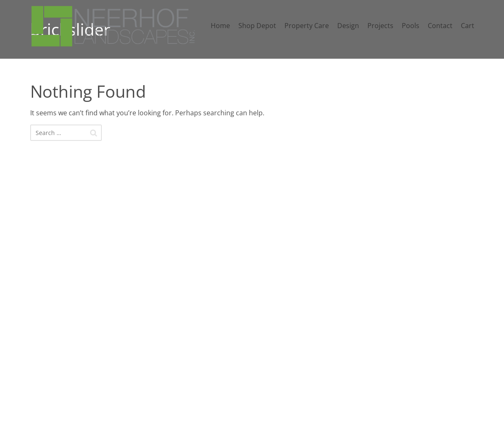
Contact (440, 26)
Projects (380, 26)
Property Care (307, 26)
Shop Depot (257, 26)
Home (220, 26)
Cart (468, 26)
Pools (411, 26)
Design (348, 26)
